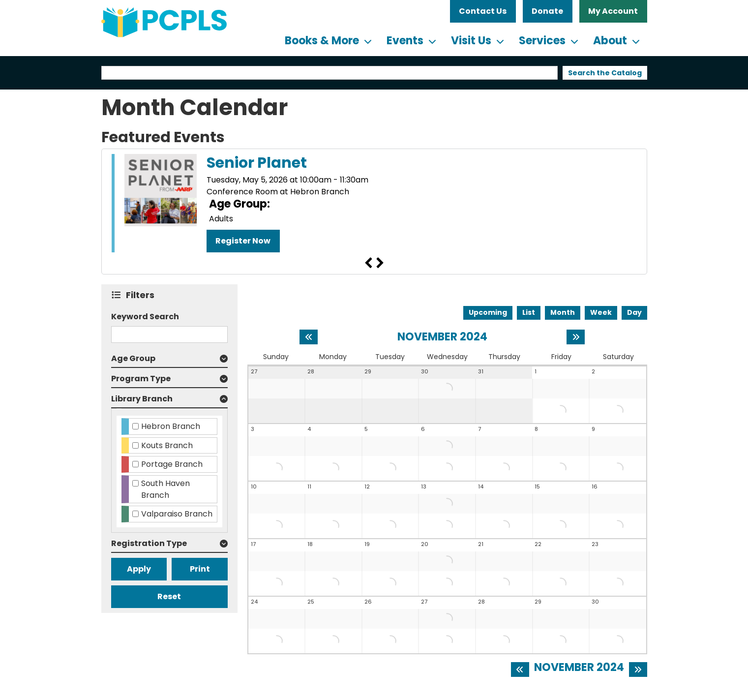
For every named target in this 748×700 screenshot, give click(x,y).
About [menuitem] (610, 41)
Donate (547, 11)
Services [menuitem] (542, 41)
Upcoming (488, 312)
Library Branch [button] (142, 399)
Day (634, 312)
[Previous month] (309, 337)
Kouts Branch (167, 445)
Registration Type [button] (149, 543)
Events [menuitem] (405, 41)
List (529, 312)
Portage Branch (172, 464)
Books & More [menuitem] (322, 41)
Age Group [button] (133, 358)
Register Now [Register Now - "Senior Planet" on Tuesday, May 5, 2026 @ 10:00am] (243, 241)
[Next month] (576, 337)
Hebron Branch (171, 426)
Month (563, 312)
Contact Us (483, 11)
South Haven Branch (165, 489)
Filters (142, 295)
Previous (368, 263)
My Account (613, 11)
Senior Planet (257, 163)
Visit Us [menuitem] (471, 41)
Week (601, 312)
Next (380, 263)
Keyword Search (145, 317)
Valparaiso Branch (177, 514)
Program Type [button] (141, 379)
